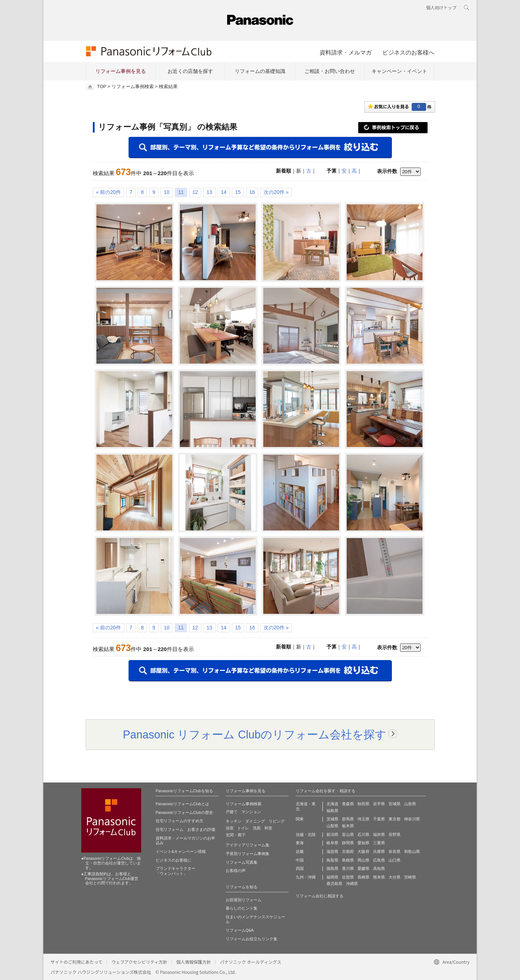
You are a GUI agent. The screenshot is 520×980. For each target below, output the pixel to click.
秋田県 (363, 804)
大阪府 (363, 851)
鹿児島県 (334, 884)
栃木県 (348, 826)
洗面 (257, 828)
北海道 (332, 804)
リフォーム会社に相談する (320, 896)
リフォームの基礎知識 (260, 71)
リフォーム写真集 (242, 862)
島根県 (348, 860)
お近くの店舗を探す (190, 71)
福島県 (332, 811)
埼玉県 (363, 819)
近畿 (300, 851)
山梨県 (332, 826)
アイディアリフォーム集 (248, 845)
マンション (251, 812)
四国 (300, 868)
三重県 (379, 843)
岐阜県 (332, 843)
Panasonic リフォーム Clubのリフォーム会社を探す (255, 734)
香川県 (348, 868)
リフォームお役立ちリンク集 (252, 939)
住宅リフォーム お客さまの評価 (185, 829)
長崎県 (363, 877)
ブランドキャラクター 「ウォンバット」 (175, 871)
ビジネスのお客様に (174, 860)
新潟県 (332, 834)
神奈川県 (412, 819)
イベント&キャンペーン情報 (181, 851)
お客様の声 (236, 871)
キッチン (234, 821)
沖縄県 (352, 884)
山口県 (395, 860)
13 (209, 192)
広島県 (379, 860)
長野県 (395, 834)
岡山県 (363, 860)
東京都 (395, 819)
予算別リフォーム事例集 (248, 854)
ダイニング (255, 821)
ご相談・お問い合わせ (330, 71)
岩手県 (379, 804)
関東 (300, 819)
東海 (300, 843)
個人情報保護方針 (194, 962)
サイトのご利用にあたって (76, 962)
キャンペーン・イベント (399, 71)
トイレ (243, 828)
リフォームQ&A (240, 930)
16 (252, 192)
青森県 (348, 804)
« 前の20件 (109, 192)
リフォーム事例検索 (133, 87)
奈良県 (395, 851)
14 (224, 192)
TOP (102, 87)
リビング (277, 821)
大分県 (395, 877)
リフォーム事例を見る (121, 71)
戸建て (232, 812)
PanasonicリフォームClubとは (182, 804)
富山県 (348, 834)
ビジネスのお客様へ (408, 52)
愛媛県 (363, 868)
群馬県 (348, 819)
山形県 (410, 804)
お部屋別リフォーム (244, 900)
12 (195, 192)
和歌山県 (412, 851)
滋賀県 (332, 851)
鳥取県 (332, 860)
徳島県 (332, 868)
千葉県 (379, 819)
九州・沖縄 (306, 877)
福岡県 (332, 877)
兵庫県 (379, 851)
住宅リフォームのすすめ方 (179, 821)
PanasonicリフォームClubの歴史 (184, 812)
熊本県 (379, 877)
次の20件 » (276, 192)
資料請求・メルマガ (346, 52)
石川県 (363, 834)
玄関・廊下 (236, 835)
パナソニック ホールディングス (251, 962)
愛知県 (363, 843)
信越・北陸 (306, 834)
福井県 (379, 834)
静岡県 (348, 843)
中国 (300, 860)
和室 (268, 828)
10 (167, 192)
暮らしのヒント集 (242, 908)
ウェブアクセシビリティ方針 (139, 962)
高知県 (379, 868)
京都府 (348, 851)
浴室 (230, 828)
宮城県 (395, 804)
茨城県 (332, 819)
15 (238, 192)
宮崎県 (410, 877)
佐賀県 (348, 877)
